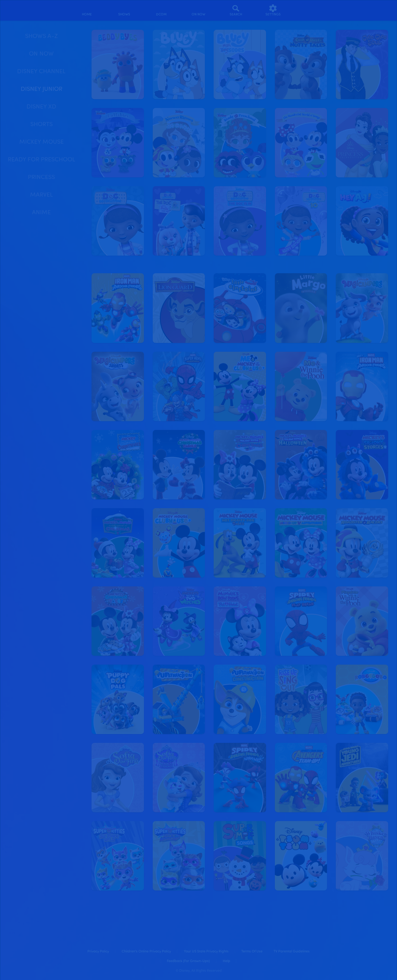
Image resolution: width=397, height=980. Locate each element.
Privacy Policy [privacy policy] (98, 951)
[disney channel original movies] (161, 10)
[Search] (236, 10)
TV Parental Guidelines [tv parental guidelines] (292, 951)
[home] (87, 10)
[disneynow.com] (12, 10)
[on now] (199, 10)
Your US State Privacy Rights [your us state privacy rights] (206, 951)
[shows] (124, 10)
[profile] (310, 10)
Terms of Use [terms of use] (252, 951)
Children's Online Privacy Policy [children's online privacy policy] (146, 951)
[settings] (273, 10)
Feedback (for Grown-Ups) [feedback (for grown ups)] (188, 961)
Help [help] (226, 961)
